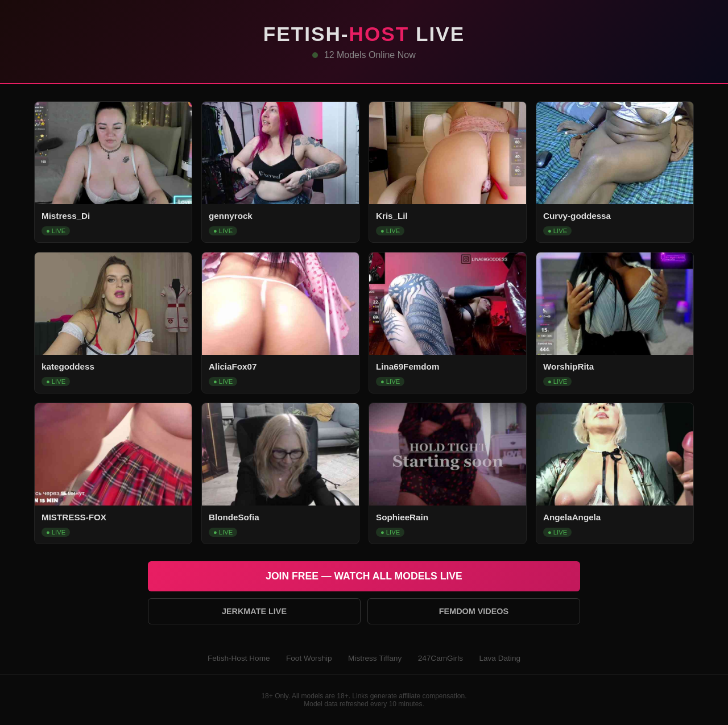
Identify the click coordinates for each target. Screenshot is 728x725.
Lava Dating (500, 658)
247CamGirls (440, 658)
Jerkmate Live (254, 611)
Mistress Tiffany (375, 658)
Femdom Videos (474, 611)
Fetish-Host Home (239, 658)
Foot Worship (309, 658)
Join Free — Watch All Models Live (364, 576)
